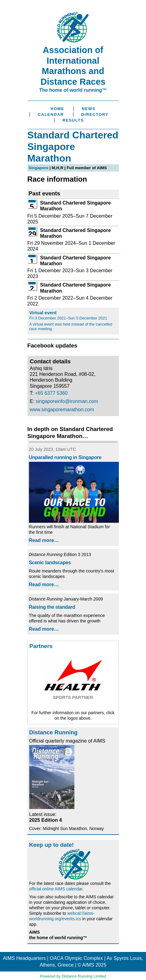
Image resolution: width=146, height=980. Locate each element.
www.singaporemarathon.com (62, 410)
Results (73, 120)
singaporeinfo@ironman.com (67, 401)
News (89, 109)
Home (57, 109)
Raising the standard (52, 607)
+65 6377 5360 (51, 393)
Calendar (51, 114)
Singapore (39, 168)
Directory (95, 114)
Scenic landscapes (50, 563)
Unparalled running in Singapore (65, 457)
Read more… (44, 540)
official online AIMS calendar (56, 889)
